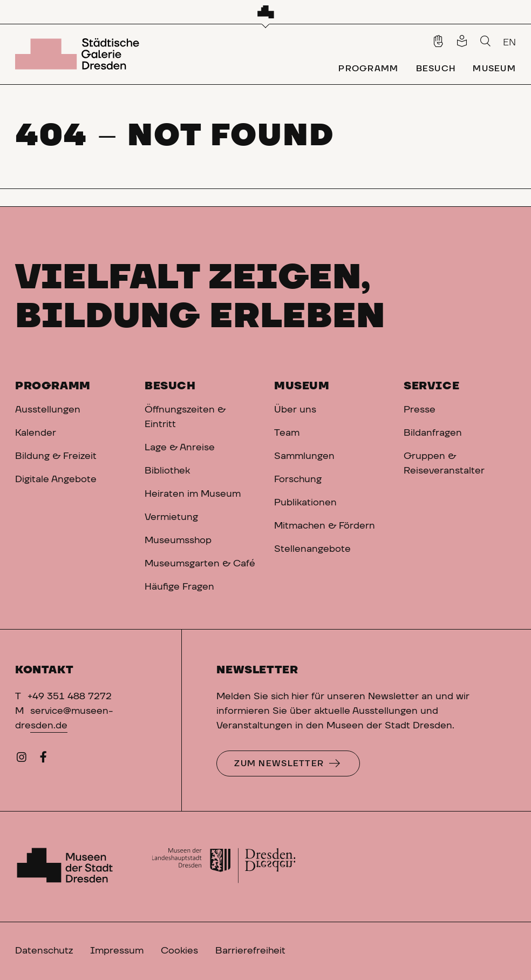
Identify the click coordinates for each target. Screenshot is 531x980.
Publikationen (305, 503)
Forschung (298, 479)
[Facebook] (43, 760)
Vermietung (171, 517)
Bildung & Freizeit (56, 456)
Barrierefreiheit (250, 951)
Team (287, 433)
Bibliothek (167, 471)
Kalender (36, 433)
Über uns (295, 410)
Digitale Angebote (56, 479)
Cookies (179, 951)
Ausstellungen (48, 410)
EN (509, 43)
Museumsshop (178, 540)
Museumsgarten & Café (200, 564)
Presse (420, 410)
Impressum (117, 951)
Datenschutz (44, 951)
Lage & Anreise (180, 448)
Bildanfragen (433, 433)
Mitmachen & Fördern (325, 526)
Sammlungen (304, 456)
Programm (53, 386)
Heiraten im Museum (193, 494)
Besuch (170, 386)
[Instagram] (22, 760)
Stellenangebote (312, 549)
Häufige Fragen (179, 587)
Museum (302, 386)
